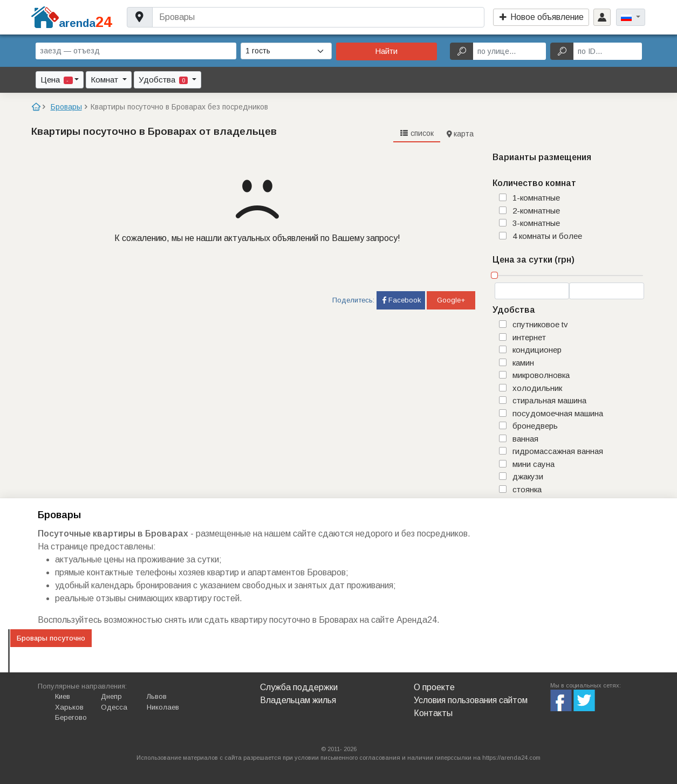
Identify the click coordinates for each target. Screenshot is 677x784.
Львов (157, 696)
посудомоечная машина (558, 413)
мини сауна (534, 464)
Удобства (164, 80)
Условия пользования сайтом (471, 700)
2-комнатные (536, 211)
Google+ (451, 300)
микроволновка (541, 375)
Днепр (111, 696)
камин (523, 363)
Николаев (163, 707)
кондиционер (537, 350)
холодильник (537, 388)
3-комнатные (536, 223)
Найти (386, 51)
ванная (525, 439)
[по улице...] (510, 51)
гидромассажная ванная (558, 451)
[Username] (318, 17)
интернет (529, 337)
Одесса (114, 707)
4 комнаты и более (547, 236)
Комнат (105, 80)
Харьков (69, 707)
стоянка (527, 489)
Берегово (71, 717)
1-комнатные (536, 198)
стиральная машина (549, 400)
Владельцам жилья (298, 700)
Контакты (433, 713)
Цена (57, 80)
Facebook (401, 300)
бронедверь (535, 426)
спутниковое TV (540, 324)
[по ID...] (608, 51)
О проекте (434, 687)
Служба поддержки (299, 687)
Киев (63, 696)
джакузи (528, 476)
